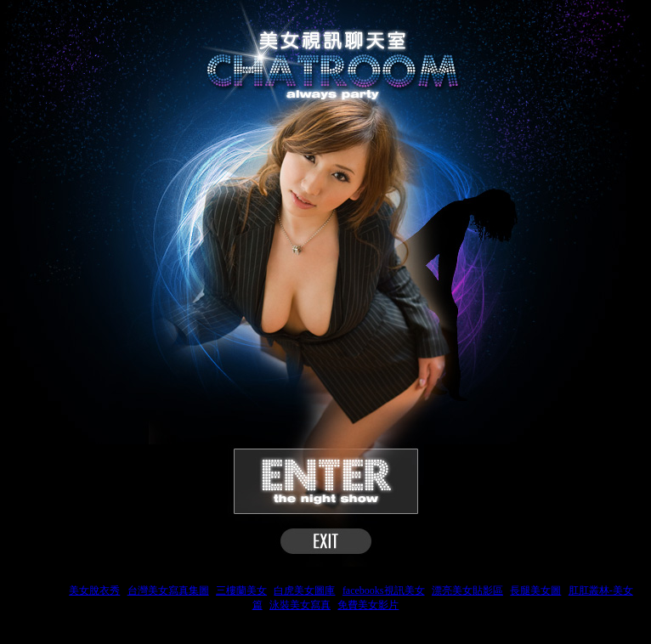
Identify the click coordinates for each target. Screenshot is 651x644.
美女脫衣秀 (94, 590)
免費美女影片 (368, 605)
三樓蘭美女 (241, 590)
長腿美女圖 (535, 590)
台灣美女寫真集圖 (168, 590)
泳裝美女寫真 (300, 605)
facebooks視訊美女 (384, 590)
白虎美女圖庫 (304, 590)
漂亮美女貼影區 (467, 590)
